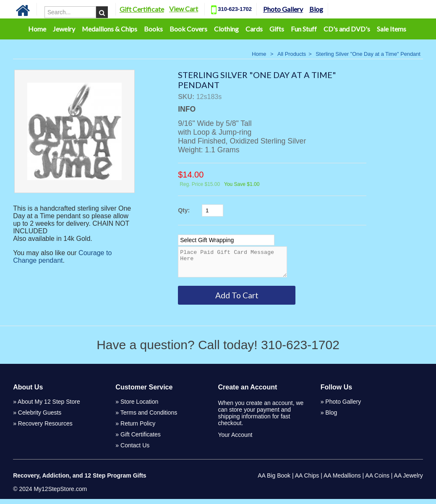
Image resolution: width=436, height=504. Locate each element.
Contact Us (135, 450)
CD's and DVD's (347, 29)
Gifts (277, 29)
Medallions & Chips (110, 29)
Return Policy (138, 428)
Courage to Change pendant (62, 257)
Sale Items (392, 29)
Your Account (235, 440)
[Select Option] (226, 240)
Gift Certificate (142, 9)
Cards (254, 29)
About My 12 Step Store (49, 407)
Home (37, 29)
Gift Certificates (141, 439)
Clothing (226, 29)
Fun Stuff (304, 29)
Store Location (139, 407)
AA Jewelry (409, 480)
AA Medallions (342, 480)
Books (153, 29)
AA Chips (307, 480)
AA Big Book (274, 480)
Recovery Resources (45, 428)
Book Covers (188, 29)
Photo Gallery (283, 9)
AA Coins (377, 480)
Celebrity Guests (40, 418)
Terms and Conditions (149, 418)
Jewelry (64, 29)
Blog (316, 9)
